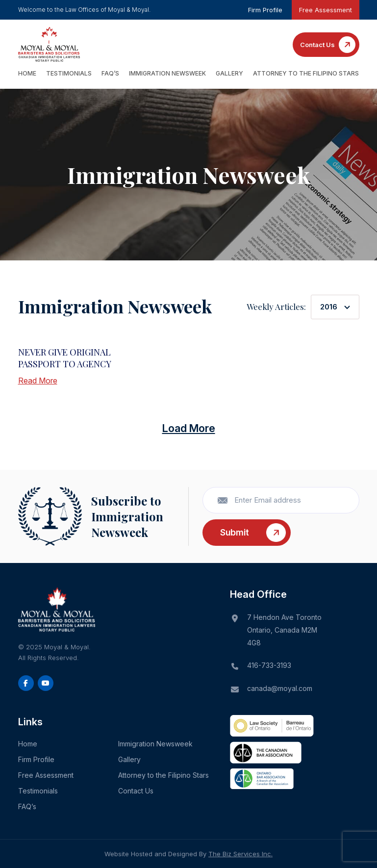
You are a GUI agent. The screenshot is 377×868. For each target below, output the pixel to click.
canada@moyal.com (280, 688)
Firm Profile (265, 10)
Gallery (229, 73)
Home (27, 73)
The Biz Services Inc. (240, 854)
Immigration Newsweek (167, 73)
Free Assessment (326, 10)
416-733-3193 (269, 665)
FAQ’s (110, 73)
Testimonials (69, 73)
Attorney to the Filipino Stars (306, 73)
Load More (189, 428)
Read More (38, 381)
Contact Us (317, 45)
